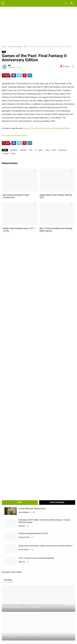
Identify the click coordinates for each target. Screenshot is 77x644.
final (31, 150)
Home (4, 47)
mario (54, 150)
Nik (9, 65)
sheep (13, 154)
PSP (25, 47)
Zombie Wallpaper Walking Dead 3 (32, 509)
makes (47, 150)
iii (36, 150)
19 (34, 512)
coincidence (14, 150)
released (6, 154)
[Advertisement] (38, 25)
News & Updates (24, 550)
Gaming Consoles (15, 47)
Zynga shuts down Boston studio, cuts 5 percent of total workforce (45, 546)
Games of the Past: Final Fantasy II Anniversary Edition (47, 128)
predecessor (63, 150)
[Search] (66, 3)
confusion (23, 150)
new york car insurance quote (15, 136)
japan (41, 150)
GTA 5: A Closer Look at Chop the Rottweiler (36, 558)
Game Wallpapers (24, 512)
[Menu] (3, 3)
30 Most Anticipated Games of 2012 (33, 533)
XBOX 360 (22, 526)
